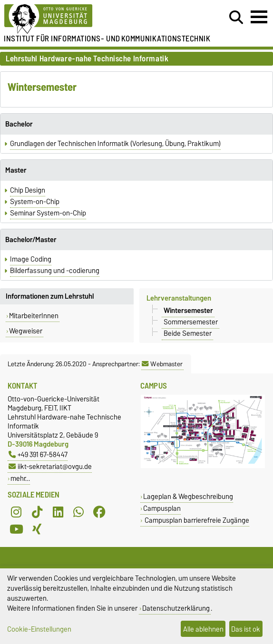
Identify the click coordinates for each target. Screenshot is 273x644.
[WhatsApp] (78, 512)
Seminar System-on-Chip (48, 213)
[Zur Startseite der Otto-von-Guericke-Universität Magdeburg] (83, 19)
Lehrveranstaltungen (179, 298)
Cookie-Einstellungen (39, 629)
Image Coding (31, 259)
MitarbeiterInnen (34, 316)
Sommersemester (191, 322)
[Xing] (37, 529)
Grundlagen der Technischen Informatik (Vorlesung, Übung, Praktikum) (115, 144)
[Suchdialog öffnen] (236, 18)
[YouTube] (16, 529)
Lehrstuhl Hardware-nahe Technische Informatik (87, 59)
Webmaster (162, 364)
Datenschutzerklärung (176, 608)
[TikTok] (37, 512)
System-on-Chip (35, 202)
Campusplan (162, 508)
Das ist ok (246, 629)
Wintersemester (188, 311)
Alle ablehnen (203, 629)
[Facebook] (99, 512)
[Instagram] (16, 512)
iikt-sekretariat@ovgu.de (50, 466)
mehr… (20, 478)
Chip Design (28, 190)
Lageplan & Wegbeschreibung (188, 496)
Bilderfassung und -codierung (55, 271)
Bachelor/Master (31, 240)
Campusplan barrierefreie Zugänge (196, 520)
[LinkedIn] (58, 512)
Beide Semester (188, 333)
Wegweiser (26, 331)
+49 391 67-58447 (38, 454)
